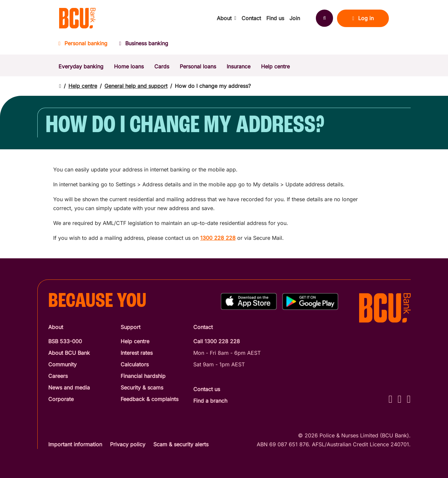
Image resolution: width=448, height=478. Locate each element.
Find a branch (210, 401)
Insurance (239, 66)
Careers (58, 376)
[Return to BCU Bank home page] (77, 18)
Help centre (275, 66)
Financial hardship (143, 376)
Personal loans (198, 66)
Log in (363, 18)
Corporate (61, 399)
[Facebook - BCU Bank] (391, 399)
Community (62, 364)
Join (295, 18)
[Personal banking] (86, 45)
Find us (275, 18)
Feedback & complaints (149, 399)
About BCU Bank (69, 353)
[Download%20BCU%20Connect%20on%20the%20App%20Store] (249, 301)
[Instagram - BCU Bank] (400, 399)
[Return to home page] (60, 86)
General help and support (136, 86)
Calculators (135, 364)
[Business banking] (144, 45)
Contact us (207, 389)
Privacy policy (128, 444)
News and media (69, 387)
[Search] (324, 18)
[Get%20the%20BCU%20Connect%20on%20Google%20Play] (310, 301)
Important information (75, 444)
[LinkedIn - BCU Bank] (409, 399)
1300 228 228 (218, 238)
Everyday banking (81, 66)
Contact (251, 18)
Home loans (129, 66)
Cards (162, 66)
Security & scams (142, 387)
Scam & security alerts (181, 444)
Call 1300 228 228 (217, 341)
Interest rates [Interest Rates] (137, 353)
